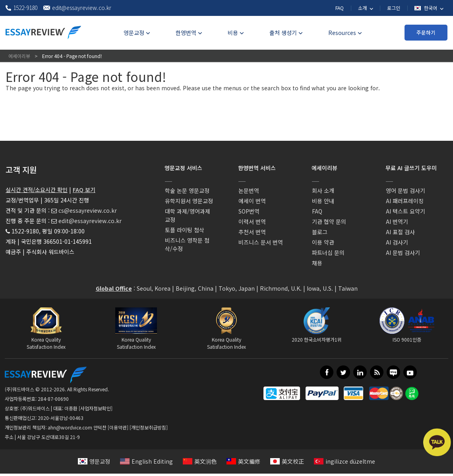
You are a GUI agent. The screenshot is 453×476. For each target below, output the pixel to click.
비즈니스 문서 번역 (261, 242)
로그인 (394, 8)
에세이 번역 (252, 201)
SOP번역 (249, 211)
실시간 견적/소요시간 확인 (37, 190)
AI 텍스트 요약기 (406, 211)
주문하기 (426, 32)
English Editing (146, 461)
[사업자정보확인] (96, 408)
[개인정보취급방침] (149, 427)
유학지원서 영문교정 (189, 201)
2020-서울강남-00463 (61, 418)
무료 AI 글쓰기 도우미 (411, 168)
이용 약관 (323, 242)
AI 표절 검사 (400, 232)
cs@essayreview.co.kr (88, 210)
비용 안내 (323, 201)
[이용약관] (118, 427)
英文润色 (200, 461)
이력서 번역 (252, 221)
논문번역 (249, 190)
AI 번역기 (397, 221)
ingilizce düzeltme (345, 461)
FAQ (340, 8)
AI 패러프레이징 (405, 201)
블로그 (320, 232)
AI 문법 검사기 (403, 253)
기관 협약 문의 (329, 221)
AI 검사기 (397, 242)
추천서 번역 (252, 232)
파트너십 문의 (328, 253)
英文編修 (243, 461)
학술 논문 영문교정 (187, 190)
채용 (317, 263)
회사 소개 (323, 190)
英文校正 (287, 461)
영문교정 (94, 461)
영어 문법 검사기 (406, 190)
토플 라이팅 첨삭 (185, 230)
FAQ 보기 (84, 190)
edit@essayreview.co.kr (90, 221)
